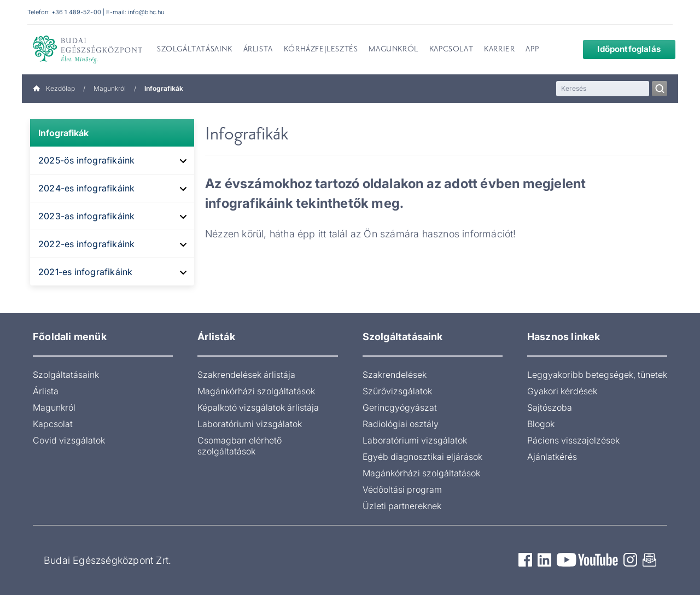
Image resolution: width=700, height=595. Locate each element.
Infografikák (63, 133)
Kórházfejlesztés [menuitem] (321, 50)
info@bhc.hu (146, 12)
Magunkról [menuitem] (393, 50)
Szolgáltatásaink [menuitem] (195, 50)
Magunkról (110, 88)
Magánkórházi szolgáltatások (256, 391)
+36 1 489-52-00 (76, 12)
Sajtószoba (550, 407)
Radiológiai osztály (401, 424)
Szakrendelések (395, 375)
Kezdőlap (54, 88)
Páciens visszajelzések (573, 440)
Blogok (541, 424)
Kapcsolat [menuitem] (451, 50)
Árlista (46, 391)
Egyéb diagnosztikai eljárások (422, 457)
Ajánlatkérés (552, 457)
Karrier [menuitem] (499, 50)
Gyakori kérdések (562, 391)
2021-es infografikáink (85, 272)
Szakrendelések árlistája (246, 375)
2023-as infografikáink (86, 216)
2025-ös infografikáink (86, 160)
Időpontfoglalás (621, 49)
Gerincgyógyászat (400, 407)
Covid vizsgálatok (69, 440)
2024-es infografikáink (86, 188)
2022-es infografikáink (86, 244)
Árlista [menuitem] (258, 50)
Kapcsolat (53, 424)
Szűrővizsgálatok (397, 391)
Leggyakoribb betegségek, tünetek (597, 375)
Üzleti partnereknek (402, 506)
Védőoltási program (402, 489)
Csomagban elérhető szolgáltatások (240, 446)
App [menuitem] (532, 50)
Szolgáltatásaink (66, 375)
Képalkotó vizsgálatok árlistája (258, 407)
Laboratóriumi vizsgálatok (250, 424)
